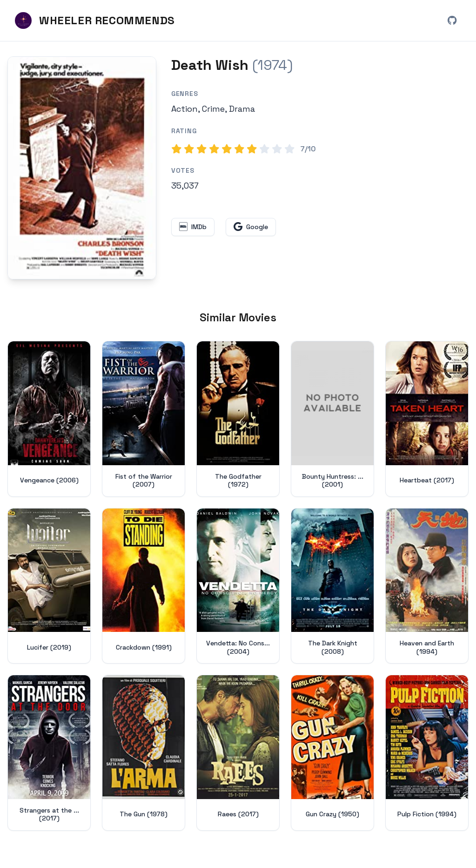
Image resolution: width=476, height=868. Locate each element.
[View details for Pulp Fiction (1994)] (427, 753)
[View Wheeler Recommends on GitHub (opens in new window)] (452, 20)
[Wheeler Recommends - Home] (95, 20)
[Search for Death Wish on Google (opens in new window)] (251, 227)
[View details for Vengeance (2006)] (49, 419)
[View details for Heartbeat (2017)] (427, 419)
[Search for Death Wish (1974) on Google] (82, 168)
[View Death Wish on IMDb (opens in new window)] (193, 227)
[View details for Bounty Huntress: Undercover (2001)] (332, 419)
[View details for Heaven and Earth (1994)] (427, 586)
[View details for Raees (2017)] (238, 753)
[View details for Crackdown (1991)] (144, 586)
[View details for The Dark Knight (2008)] (332, 586)
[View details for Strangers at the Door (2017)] (49, 753)
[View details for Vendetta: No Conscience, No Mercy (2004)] (238, 586)
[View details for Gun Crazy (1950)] (332, 753)
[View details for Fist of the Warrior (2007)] (144, 419)
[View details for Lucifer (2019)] (49, 586)
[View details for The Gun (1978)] (144, 753)
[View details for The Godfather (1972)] (238, 419)
